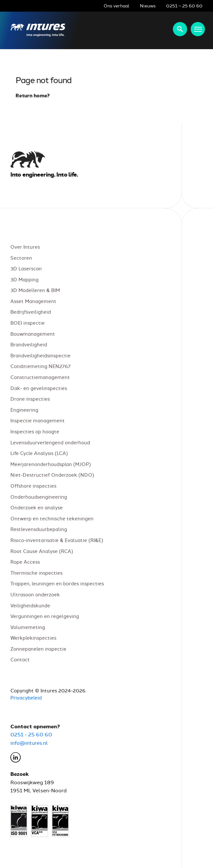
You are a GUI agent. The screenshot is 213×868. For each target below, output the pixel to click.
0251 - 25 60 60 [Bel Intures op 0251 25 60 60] (31, 734)
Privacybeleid (26, 698)
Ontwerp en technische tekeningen (52, 518)
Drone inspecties (30, 399)
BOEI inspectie (28, 323)
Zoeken (180, 29)
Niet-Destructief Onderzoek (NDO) (52, 475)
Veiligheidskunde (30, 605)
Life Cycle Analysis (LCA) (39, 453)
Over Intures (25, 247)
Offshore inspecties (33, 486)
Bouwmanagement (33, 334)
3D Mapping (24, 279)
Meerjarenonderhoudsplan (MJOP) (51, 464)
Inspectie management (38, 421)
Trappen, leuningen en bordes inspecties (57, 584)
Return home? (33, 95)
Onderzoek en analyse (37, 508)
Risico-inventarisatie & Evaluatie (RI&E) (57, 540)
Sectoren (21, 258)
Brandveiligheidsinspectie (40, 355)
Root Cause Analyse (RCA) (42, 551)
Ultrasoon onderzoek (35, 594)
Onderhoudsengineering (39, 497)
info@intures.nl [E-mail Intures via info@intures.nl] (29, 743)
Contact (20, 660)
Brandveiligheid (29, 345)
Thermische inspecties (36, 573)
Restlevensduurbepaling (39, 529)
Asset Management (33, 301)
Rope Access (25, 562)
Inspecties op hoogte (35, 431)
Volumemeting (28, 627)
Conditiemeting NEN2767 (40, 366)
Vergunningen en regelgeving (45, 616)
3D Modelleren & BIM (35, 290)
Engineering (24, 410)
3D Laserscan (26, 269)
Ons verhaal (117, 5)
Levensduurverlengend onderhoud (50, 442)
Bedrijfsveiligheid (31, 312)
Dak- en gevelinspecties (39, 388)
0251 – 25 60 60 (184, 5)
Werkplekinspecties (33, 638)
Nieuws (148, 5)
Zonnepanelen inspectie (38, 649)
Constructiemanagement (40, 377)
